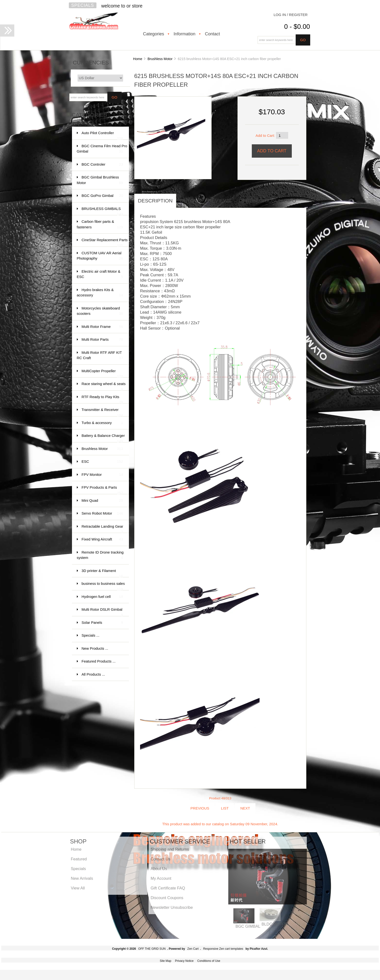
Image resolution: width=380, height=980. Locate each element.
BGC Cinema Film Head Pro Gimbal (102, 149)
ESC (102, 462)
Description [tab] (155, 201)
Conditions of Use (209, 961)
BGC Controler (102, 165)
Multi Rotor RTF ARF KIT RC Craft (100, 356)
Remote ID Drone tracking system (100, 555)
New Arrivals (82, 878)
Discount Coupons (167, 898)
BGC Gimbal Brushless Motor (100, 180)
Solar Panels (102, 623)
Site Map (165, 961)
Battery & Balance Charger (103, 438)
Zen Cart (193, 949)
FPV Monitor (102, 475)
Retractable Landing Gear (103, 529)
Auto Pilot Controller (102, 135)
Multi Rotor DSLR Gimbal (102, 612)
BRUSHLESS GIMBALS (102, 211)
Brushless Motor (160, 59)
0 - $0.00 (297, 27)
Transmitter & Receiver (102, 412)
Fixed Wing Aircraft (102, 539)
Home (138, 59)
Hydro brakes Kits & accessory (100, 293)
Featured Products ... (99, 661)
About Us (159, 869)
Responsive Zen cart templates (223, 949)
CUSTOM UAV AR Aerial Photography (100, 256)
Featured (79, 859)
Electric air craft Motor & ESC (100, 274)
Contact (212, 34)
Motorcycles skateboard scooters (100, 311)
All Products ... (93, 674)
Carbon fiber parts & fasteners (100, 225)
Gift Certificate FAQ (168, 888)
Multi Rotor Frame (102, 327)
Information (184, 34)
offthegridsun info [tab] (267, 201)
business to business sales (103, 586)
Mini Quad (102, 501)
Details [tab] (190, 201)
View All (78, 888)
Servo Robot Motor (102, 513)
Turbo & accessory (102, 423)
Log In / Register (291, 15)
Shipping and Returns (170, 849)
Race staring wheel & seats (104, 386)
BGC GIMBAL (248, 926)
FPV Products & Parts (102, 490)
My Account (161, 878)
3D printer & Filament (102, 573)
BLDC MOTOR (275, 924)
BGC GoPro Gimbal (102, 196)
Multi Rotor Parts (102, 340)
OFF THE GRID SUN (152, 949)
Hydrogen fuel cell (102, 597)
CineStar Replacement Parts (105, 242)
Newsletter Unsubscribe (172, 907)
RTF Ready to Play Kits (102, 399)
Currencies (91, 63)
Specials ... (91, 635)
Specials (83, 5)
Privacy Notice (184, 961)
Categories (154, 34)
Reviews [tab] (220, 201)
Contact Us (160, 859)
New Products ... (95, 648)
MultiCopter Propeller (102, 373)
